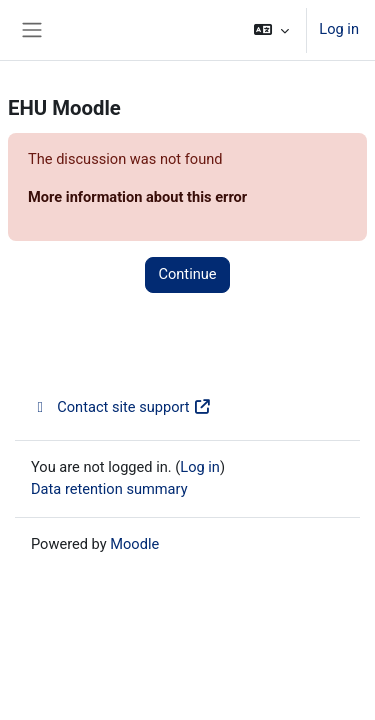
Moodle (134, 544)
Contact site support (121, 407)
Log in (339, 29)
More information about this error (137, 197)
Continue (187, 274)
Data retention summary (109, 489)
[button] (271, 30)
